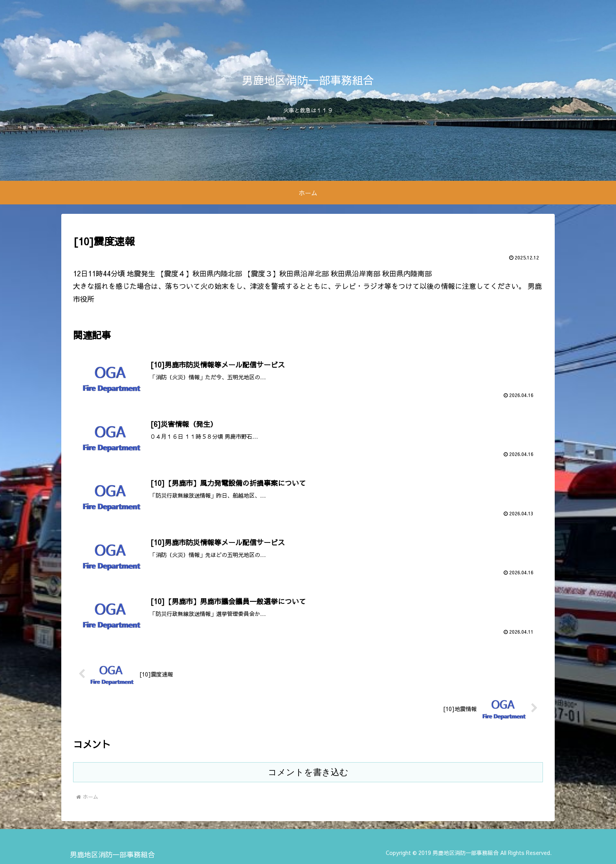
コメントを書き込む (308, 773)
